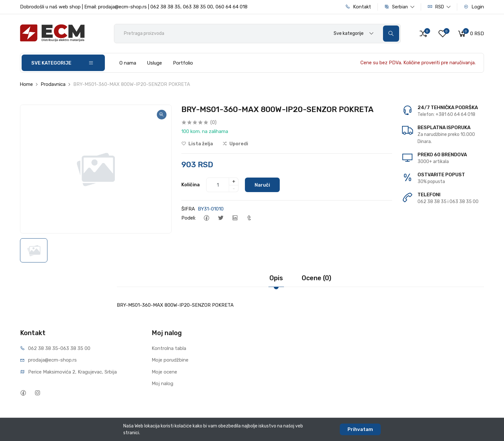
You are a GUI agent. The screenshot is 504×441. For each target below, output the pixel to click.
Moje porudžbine (170, 360)
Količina (191, 185)
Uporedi (235, 144)
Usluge (154, 63)
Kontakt (358, 7)
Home (26, 84)
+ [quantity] (234, 181)
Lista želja (197, 144)
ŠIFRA (188, 209)
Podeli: (189, 218)
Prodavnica (53, 84)
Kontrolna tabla (169, 348)
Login (474, 7)
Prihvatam (360, 429)
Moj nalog (162, 384)
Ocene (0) (317, 278)
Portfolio (183, 63)
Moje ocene (164, 372)
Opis (276, 278)
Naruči (262, 185)
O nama (128, 63)
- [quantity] (234, 189)
